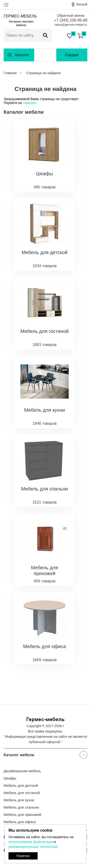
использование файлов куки (31, 842)
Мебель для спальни (21, 807)
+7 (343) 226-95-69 (71, 20)
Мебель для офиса (20, 822)
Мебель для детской (21, 785)
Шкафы (10, 778)
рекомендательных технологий (33, 847)
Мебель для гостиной (22, 793)
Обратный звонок (71, 16)
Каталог (22, 55)
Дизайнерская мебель (22, 771)
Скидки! (72, 55)
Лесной (82, 4)
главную (29, 103)
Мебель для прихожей (22, 815)
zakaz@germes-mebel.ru (71, 25)
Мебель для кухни (19, 800)
